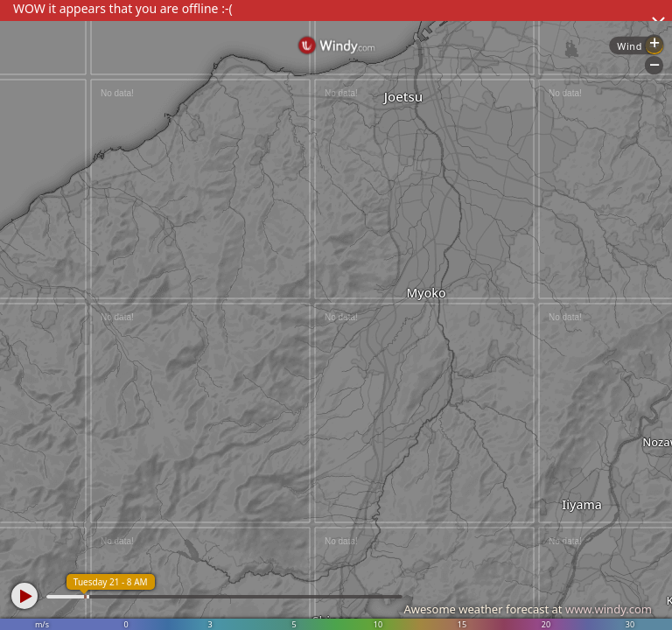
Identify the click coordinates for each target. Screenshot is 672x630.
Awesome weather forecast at (528, 609)
